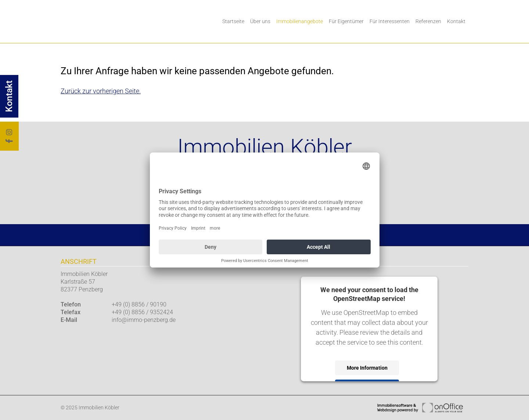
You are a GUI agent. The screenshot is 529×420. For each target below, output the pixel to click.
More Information (367, 367)
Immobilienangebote (300, 21)
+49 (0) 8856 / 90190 (139, 304)
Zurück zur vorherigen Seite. (101, 91)
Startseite (233, 21)
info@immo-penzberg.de (144, 320)
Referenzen (428, 21)
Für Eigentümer (346, 21)
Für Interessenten (390, 21)
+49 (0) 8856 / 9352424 (142, 312)
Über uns (260, 21)
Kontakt (456, 21)
